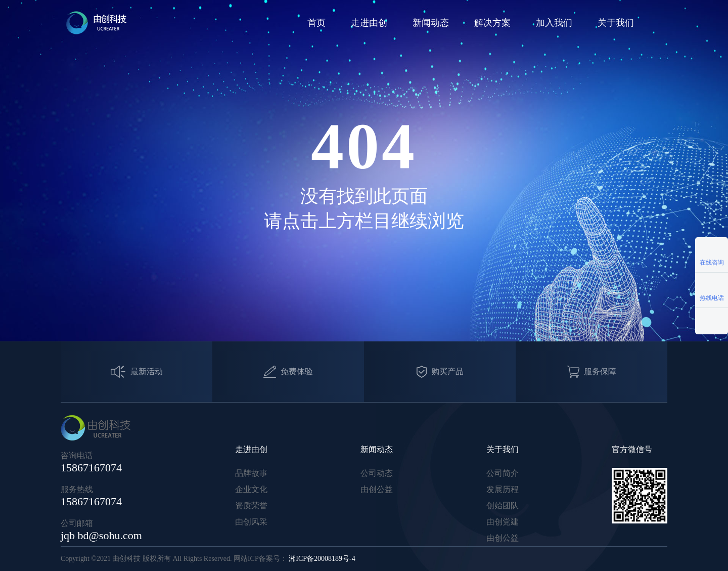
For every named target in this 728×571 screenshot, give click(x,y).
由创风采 (251, 522)
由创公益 (377, 489)
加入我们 (554, 23)
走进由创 (369, 23)
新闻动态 (431, 23)
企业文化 (251, 489)
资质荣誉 (251, 506)
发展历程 (503, 489)
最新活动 (137, 372)
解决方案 (492, 23)
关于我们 (616, 23)
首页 (316, 23)
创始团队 (503, 506)
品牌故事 (251, 473)
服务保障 (592, 372)
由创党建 (503, 522)
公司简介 (503, 473)
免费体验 (288, 372)
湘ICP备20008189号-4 (322, 559)
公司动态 (377, 473)
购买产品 (440, 372)
